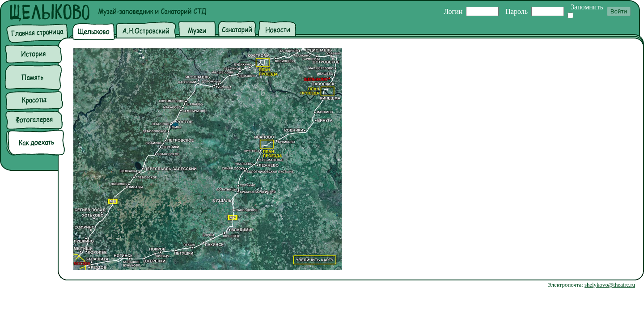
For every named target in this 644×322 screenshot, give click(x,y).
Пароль (517, 11)
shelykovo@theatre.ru (610, 285)
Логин (453, 11)
